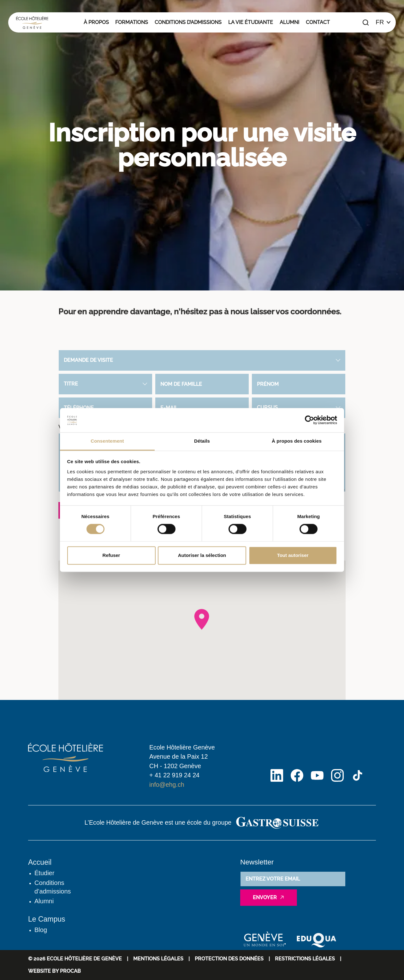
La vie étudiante (251, 22)
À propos (96, 22)
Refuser (111, 555)
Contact (318, 22)
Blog (41, 930)
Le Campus (47, 919)
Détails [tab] (202, 441)
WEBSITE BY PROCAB (54, 971)
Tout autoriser (293, 555)
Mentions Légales (158, 959)
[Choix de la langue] (383, 22)
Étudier (44, 873)
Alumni (289, 22)
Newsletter (257, 862)
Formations (132, 22)
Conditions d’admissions (188, 22)
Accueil (40, 862)
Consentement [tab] (107, 441)
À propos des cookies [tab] (297, 441)
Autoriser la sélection (202, 555)
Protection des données (229, 959)
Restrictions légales (305, 959)
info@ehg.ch (167, 785)
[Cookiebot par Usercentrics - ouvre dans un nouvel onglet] (309, 420)
